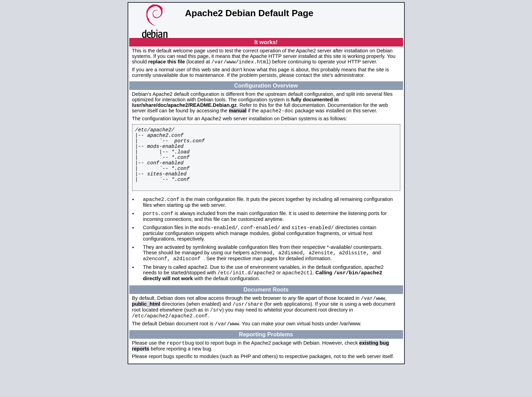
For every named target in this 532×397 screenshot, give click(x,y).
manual (238, 113)
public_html (146, 329)
